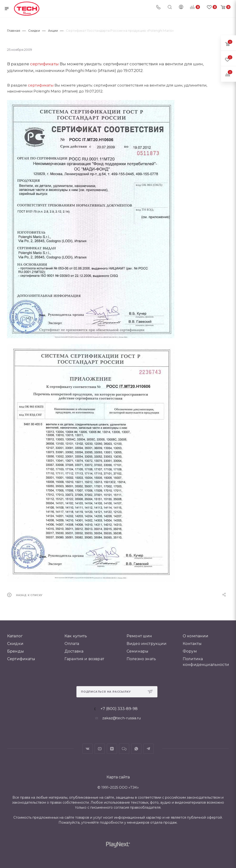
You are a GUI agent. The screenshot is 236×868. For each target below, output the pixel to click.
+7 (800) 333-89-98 (119, 709)
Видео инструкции (147, 644)
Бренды (16, 651)
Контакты (192, 644)
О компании (196, 636)
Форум (190, 651)
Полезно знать (141, 659)
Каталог (15, 636)
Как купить (76, 636)
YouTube (100, 749)
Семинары (137, 651)
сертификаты (44, 64)
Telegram (148, 749)
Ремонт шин (139, 636)
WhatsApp (136, 749)
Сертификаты (21, 659)
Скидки (15, 644)
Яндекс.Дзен (112, 749)
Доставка (74, 651)
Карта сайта (118, 777)
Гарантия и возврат (84, 659)
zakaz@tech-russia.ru (121, 718)
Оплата (72, 644)
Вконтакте (88, 749)
